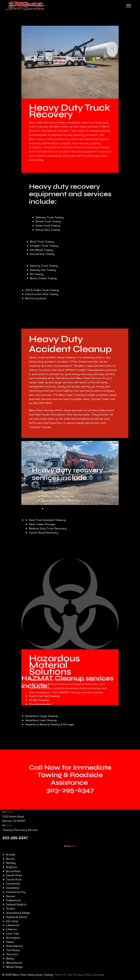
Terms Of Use (63, 975)
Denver (11, 896)
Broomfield (13, 871)
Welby (10, 958)
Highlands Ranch (17, 917)
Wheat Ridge (14, 967)
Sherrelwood (14, 946)
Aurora (10, 859)
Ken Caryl (12, 921)
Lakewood (13, 925)
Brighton (12, 867)
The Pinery (13, 950)
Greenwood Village (18, 913)
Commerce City (16, 892)
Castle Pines (14, 875)
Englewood (13, 900)
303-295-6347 (70, 790)
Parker (10, 942)
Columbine (13, 888)
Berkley (11, 863)
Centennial (13, 884)
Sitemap (99, 975)
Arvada (11, 854)
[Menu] (129, 6)
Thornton (12, 954)
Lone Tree (13, 934)
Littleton (12, 929)
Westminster (14, 963)
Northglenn (13, 938)
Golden (11, 909)
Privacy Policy (83, 975)
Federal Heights (16, 904)
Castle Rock (14, 879)
